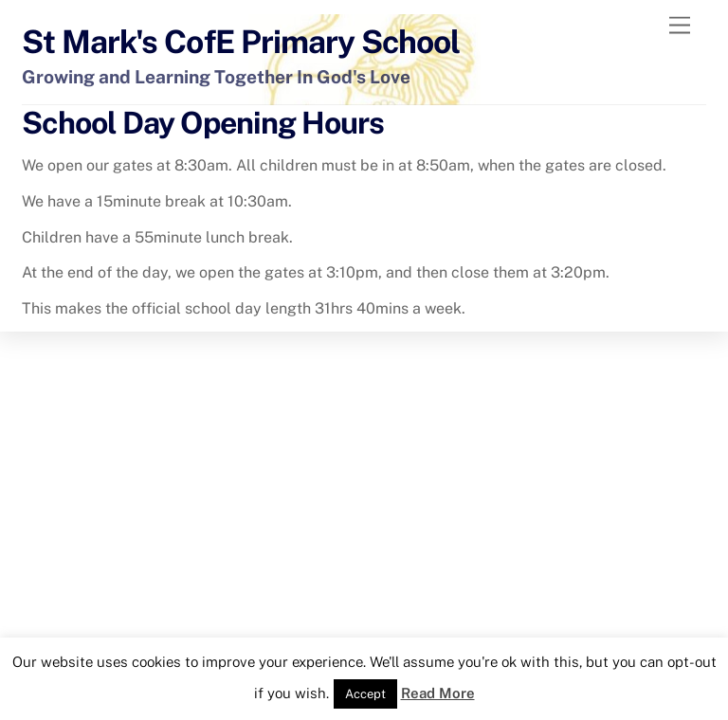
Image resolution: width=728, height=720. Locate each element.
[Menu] (680, 26)
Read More (438, 693)
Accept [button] (365, 694)
